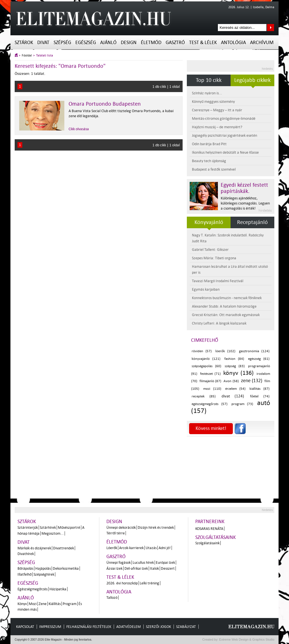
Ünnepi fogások (119, 563)
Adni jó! (165, 548)
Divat (43, 43)
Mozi (33, 604)
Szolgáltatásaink (215, 537)
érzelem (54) (236, 389)
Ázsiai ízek (114, 568)
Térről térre (116, 533)
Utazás (151, 548)
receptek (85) (204, 396)
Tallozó (112, 598)
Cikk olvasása (79, 129)
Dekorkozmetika (66, 568)
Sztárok (24, 43)
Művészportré (69, 527)
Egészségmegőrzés (32, 589)
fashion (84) (234, 359)
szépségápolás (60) (206, 366)
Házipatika (58, 589)
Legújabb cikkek (252, 80)
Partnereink (210, 522)
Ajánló (108, 43)
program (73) (242, 404)
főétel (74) (260, 396)
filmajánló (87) (211, 381)
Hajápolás (43, 568)
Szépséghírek (44, 574)
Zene (43, 604)
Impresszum (50, 627)
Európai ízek (165, 563)
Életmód (151, 43)
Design (129, 43)
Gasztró (175, 43)
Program (70, 604)
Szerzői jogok (158, 627)
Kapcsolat (25, 627)
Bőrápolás (25, 568)
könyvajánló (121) (206, 359)
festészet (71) (210, 374)
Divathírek (26, 554)
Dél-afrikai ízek (136, 568)
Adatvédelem (129, 627)
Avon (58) (231, 381)
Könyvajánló (209, 222)
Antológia (233, 43)
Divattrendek (64, 548)
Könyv (22, 604)
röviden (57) (202, 351)
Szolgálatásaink (207, 543)
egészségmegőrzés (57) (210, 404)
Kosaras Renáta (209, 529)
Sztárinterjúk (28, 527)
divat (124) (233, 396)
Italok (154, 568)
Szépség (62, 43)
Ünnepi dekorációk (121, 527)
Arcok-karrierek (131, 548)
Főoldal (27, 56)
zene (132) (252, 381)
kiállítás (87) (260, 389)
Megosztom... (53, 533)
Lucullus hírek (143, 563)
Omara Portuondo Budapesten (105, 104)
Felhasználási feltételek (89, 627)
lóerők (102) (225, 351)
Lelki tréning (149, 583)
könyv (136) (238, 373)
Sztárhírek (48, 527)
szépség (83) (235, 366)
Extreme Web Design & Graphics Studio (247, 639)
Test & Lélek (203, 43)
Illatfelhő (25, 574)
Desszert (168, 568)
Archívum (262, 43)
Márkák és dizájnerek (34, 548)
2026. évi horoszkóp (122, 583)
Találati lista (45, 56)
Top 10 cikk (209, 80)
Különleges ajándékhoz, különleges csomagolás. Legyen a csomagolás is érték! (245, 203)
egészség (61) (259, 359)
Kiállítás (55, 604)
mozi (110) (212, 389)
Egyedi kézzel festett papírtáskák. (244, 188)
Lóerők (112, 548)
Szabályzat (186, 627)
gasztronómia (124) (254, 351)
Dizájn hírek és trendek (156, 527)
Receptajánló (252, 222)
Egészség (86, 43)
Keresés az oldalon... (271, 28)
